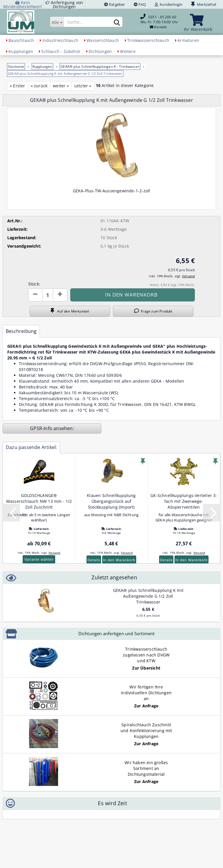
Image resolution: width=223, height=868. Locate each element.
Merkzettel (204, 4)
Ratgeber (115, 4)
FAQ (140, 4)
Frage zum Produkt (153, 311)
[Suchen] (117, 22)
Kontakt (160, 27)
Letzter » (83, 86)
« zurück (39, 86)
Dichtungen (100, 51)
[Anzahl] (48, 295)
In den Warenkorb (119, 560)
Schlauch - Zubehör (61, 51)
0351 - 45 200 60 (162, 17)
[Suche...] (57, 22)
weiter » (61, 86)
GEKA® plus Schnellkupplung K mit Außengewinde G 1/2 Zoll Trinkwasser (148, 596)
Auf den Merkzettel (70, 311)
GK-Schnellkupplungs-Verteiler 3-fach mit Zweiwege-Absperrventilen (184, 501)
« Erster (18, 86)
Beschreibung (21, 331)
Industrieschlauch (60, 40)
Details (94, 560)
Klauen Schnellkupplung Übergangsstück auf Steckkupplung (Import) (111, 501)
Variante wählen (39, 560)
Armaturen (188, 40)
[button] (35, 295)
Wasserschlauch (103, 40)
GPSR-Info (42, 428)
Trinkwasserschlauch (148, 40)
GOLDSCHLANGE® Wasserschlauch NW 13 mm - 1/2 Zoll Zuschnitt (39, 501)
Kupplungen (21, 51)
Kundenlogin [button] (169, 4)
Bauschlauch (21, 40)
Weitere (128, 51)
